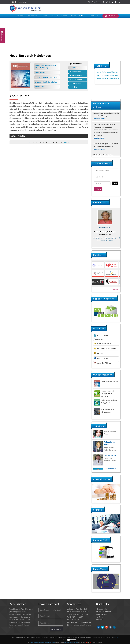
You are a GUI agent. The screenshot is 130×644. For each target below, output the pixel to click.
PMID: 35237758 (99, 143)
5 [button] (99, 287)
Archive (75, 87)
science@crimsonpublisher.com (107, 75)
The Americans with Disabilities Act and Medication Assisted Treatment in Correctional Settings (106, 118)
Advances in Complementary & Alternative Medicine (106, 237)
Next (67, 142)
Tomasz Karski (110, 458)
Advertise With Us (102, 361)
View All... (116, 288)
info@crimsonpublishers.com (80, 621)
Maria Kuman (106, 226)
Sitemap (98, 2)
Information (33, 16)
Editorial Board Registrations (101, 335)
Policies (83, 16)
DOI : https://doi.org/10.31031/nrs (47, 77)
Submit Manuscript (104, 610)
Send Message (56, 628)
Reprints (55, 16)
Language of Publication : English (46, 82)
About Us (21, 16)
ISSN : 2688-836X (41, 73)
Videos (73, 16)
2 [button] (97, 284)
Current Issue (76, 83)
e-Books (64, 16)
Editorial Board (77, 76)
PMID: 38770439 (99, 123)
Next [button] (122, 226)
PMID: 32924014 (99, 154)
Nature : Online (40, 87)
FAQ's (89, 2)
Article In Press (77, 79)
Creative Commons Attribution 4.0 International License (42, 641)
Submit (99, 189)
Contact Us (94, 16)
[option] (106, 226)
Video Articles (102, 613)
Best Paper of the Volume (105, 347)
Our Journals (102, 607)
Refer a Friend (101, 356)
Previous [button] (90, 226)
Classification (76, 72)
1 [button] (94, 284)
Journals (45, 16)
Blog (93, 2)
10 (61, 142)
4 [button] (104, 284)
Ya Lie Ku (108, 431)
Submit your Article (103, 342)
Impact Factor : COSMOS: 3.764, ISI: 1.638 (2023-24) (46, 67)
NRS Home (76, 68)
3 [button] (101, 284)
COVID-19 (111, 16)
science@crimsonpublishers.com (107, 72)
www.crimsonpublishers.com (71, 641)
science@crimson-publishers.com (108, 79)
